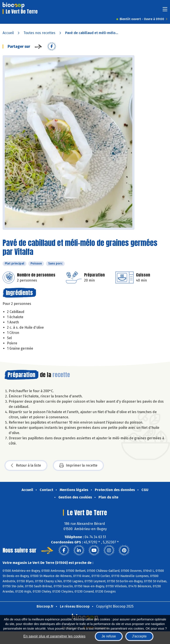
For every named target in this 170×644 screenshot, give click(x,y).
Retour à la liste (26, 465)
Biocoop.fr (45, 606)
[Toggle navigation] (165, 11)
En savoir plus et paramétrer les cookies (54, 636)
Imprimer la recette (78, 465)
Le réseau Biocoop (75, 606)
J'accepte (139, 636)
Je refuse (109, 636)
